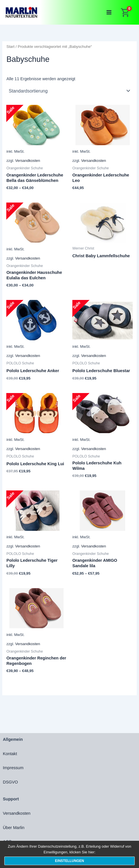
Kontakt (10, 754)
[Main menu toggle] (109, 12)
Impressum (13, 768)
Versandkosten (28, 161)
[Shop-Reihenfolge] (69, 91)
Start (10, 47)
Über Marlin (14, 828)
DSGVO (10, 782)
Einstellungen (69, 861)
